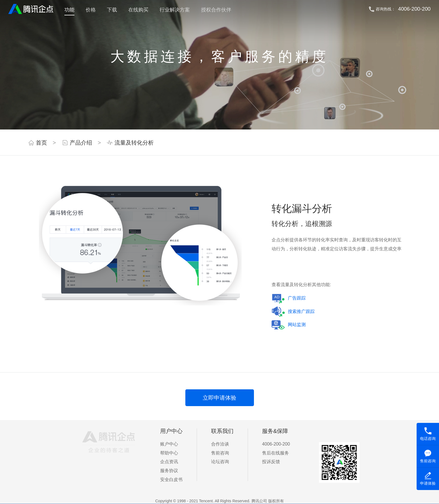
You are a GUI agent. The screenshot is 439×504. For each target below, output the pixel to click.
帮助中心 (169, 453)
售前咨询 (220, 453)
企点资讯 (169, 462)
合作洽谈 (220, 444)
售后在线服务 (275, 453)
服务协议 (169, 471)
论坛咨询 (220, 462)
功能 (69, 10)
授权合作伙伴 (216, 10)
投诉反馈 (271, 462)
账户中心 (169, 444)
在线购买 (138, 10)
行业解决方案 (175, 10)
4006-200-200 (414, 9)
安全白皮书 (171, 480)
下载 (112, 10)
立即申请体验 (219, 398)
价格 (91, 10)
